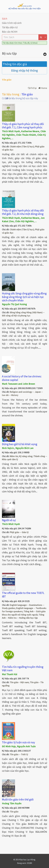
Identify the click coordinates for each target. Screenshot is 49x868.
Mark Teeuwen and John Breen (18, 384)
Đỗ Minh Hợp (9, 746)
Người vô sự (9, 520)
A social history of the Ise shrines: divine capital (22, 378)
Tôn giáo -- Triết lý (19, 754)
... (13, 138)
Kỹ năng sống (26, 456)
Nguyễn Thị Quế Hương (14, 304)
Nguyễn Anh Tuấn (26, 746)
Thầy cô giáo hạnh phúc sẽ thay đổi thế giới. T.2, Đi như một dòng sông (23, 212)
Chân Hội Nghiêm (24, 221)
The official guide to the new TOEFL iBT (23, 595)
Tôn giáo (14, 812)
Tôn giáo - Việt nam (19, 682)
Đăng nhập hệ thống (24, 70)
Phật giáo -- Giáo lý (19, 532)
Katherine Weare (30, 131)
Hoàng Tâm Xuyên (12, 803)
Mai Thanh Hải (10, 674)
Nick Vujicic (8, 448)
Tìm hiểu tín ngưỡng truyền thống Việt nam (23, 668)
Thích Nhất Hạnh (11, 131)
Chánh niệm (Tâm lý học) (22, 147)
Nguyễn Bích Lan (24, 448)
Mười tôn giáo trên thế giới (18, 799)
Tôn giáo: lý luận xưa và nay (18, 742)
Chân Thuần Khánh (26, 135)
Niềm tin (14, 456)
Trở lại (32, 88)
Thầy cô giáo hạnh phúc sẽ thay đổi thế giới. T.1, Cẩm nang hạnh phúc (23, 126)
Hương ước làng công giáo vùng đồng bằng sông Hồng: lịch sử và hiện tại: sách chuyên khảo (24, 297)
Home (43, 88)
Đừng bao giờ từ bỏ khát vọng (20, 444)
